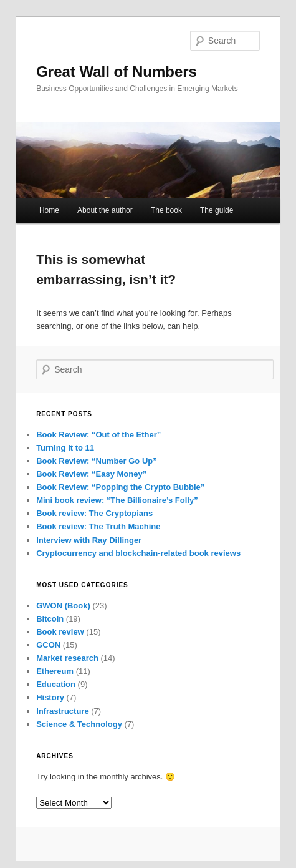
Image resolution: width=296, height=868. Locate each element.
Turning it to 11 (65, 448)
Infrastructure (63, 711)
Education (56, 684)
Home (49, 210)
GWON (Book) (63, 606)
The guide (217, 210)
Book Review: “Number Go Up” (97, 461)
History (50, 697)
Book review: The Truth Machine (98, 526)
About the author (105, 210)
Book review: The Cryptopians (94, 513)
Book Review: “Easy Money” (91, 474)
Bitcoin (50, 619)
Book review (60, 632)
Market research (67, 658)
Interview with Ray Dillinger (89, 540)
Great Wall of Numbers (117, 71)
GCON (48, 645)
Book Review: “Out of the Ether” (98, 435)
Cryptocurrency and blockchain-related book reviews (138, 553)
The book (166, 210)
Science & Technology (79, 724)
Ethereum (55, 671)
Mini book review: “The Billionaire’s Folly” (117, 500)
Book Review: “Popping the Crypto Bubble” (120, 487)
